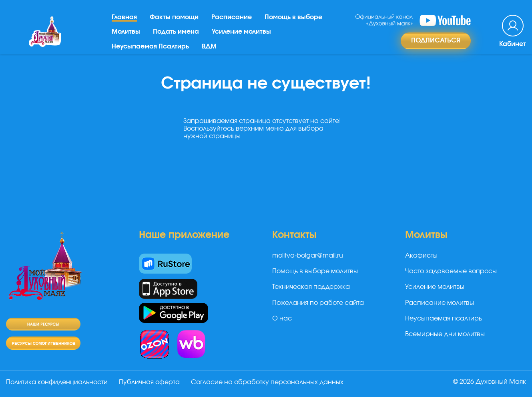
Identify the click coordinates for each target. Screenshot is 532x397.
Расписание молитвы (440, 303)
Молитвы (126, 32)
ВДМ (209, 46)
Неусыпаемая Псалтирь (150, 46)
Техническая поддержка (311, 287)
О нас (282, 318)
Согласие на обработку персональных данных (267, 382)
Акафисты (421, 256)
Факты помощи (174, 17)
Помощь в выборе (293, 17)
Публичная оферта (149, 382)
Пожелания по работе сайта (318, 303)
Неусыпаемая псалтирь (444, 318)
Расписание (232, 17)
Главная (124, 17)
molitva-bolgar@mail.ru (308, 256)
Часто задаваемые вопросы (451, 271)
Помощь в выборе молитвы (315, 271)
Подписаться (436, 40)
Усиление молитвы (241, 32)
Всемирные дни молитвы (445, 334)
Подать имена (176, 32)
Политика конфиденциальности (57, 382)
